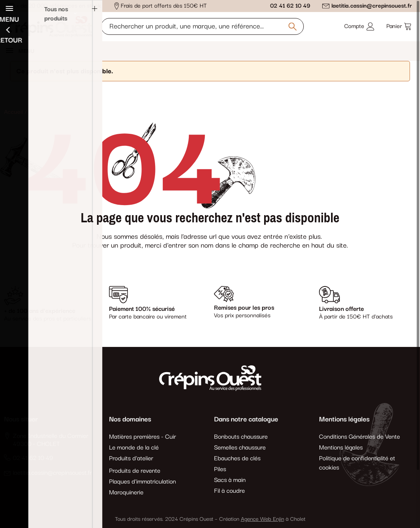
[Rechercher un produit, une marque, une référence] (202, 26)
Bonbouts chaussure (241, 437)
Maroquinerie (126, 493)
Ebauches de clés (237, 458)
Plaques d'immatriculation (142, 482)
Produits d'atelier (131, 458)
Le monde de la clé (134, 448)
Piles (220, 469)
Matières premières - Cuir (142, 437)
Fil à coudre (229, 491)
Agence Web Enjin (262, 519)
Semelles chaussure (240, 448)
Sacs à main (230, 480)
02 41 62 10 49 (290, 6)
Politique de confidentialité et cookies (357, 463)
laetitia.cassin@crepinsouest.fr (372, 6)
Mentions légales (341, 448)
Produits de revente (135, 471)
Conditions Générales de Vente (359, 437)
